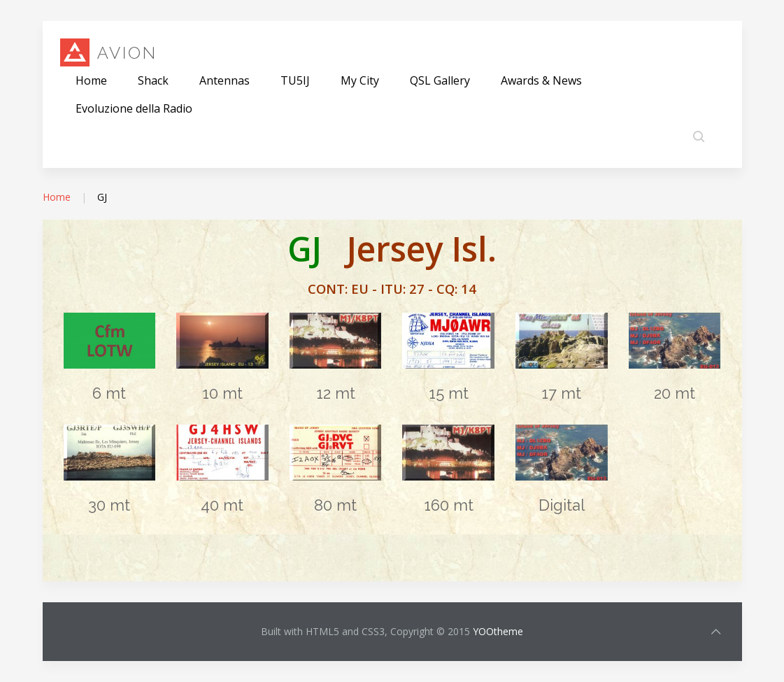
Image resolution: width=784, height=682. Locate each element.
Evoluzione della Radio (134, 108)
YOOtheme (498, 631)
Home (91, 80)
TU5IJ (295, 80)
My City (360, 80)
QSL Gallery (440, 80)
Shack (153, 80)
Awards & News (541, 80)
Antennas (224, 80)
